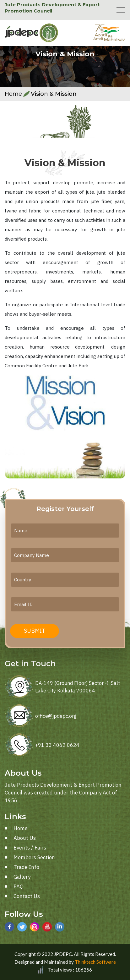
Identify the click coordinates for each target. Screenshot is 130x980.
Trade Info (26, 867)
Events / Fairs (30, 848)
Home (13, 94)
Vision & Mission (54, 94)
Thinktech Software (95, 962)
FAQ (19, 886)
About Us (25, 838)
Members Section (34, 857)
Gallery (22, 877)
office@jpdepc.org (56, 716)
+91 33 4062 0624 (57, 745)
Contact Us (27, 896)
